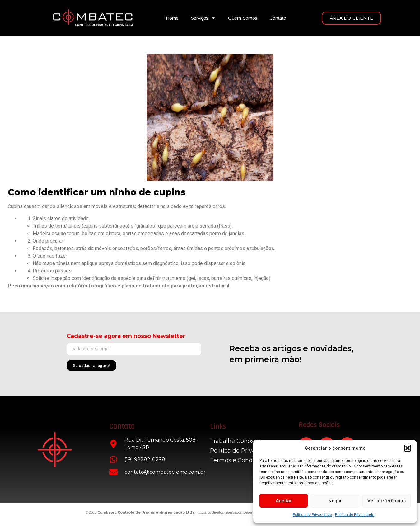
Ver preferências (387, 501)
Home (172, 18)
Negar (335, 501)
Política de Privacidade (312, 515)
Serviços (203, 18)
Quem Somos (243, 18)
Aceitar (284, 501)
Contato (278, 18)
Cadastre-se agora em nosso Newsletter (126, 336)
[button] (408, 448)
